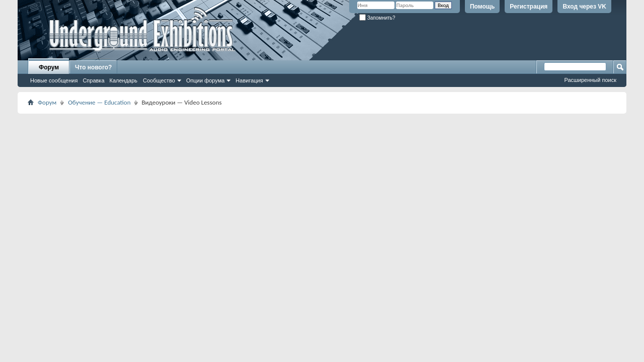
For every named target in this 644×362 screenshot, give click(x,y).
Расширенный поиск (590, 80)
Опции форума (205, 80)
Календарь (124, 80)
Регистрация (529, 7)
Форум (49, 67)
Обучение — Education (99, 102)
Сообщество (159, 80)
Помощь (482, 7)
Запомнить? (377, 18)
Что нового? (93, 67)
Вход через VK (584, 7)
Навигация (249, 80)
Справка (93, 80)
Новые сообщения (54, 80)
